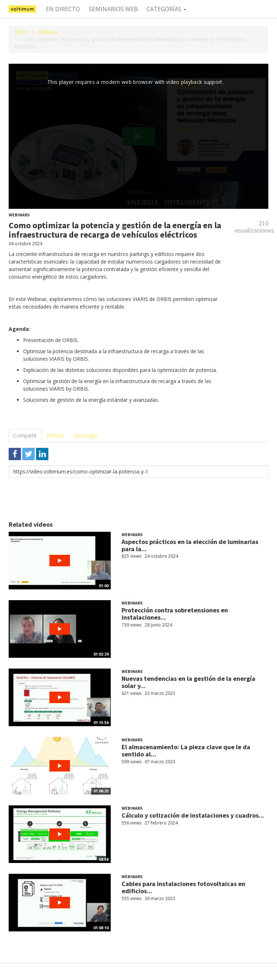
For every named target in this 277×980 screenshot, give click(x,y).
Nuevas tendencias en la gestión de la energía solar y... (188, 682)
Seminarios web (113, 9)
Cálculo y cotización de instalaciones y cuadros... (193, 815)
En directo (63, 9)
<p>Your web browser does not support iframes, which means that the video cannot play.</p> (138, 136)
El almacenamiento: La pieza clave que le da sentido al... (186, 750)
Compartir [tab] (25, 435)
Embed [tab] (55, 435)
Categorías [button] (166, 9)
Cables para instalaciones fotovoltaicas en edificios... (183, 887)
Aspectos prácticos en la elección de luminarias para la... (190, 545)
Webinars (48, 32)
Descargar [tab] (85, 435)
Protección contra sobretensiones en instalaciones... (175, 614)
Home (21, 32)
